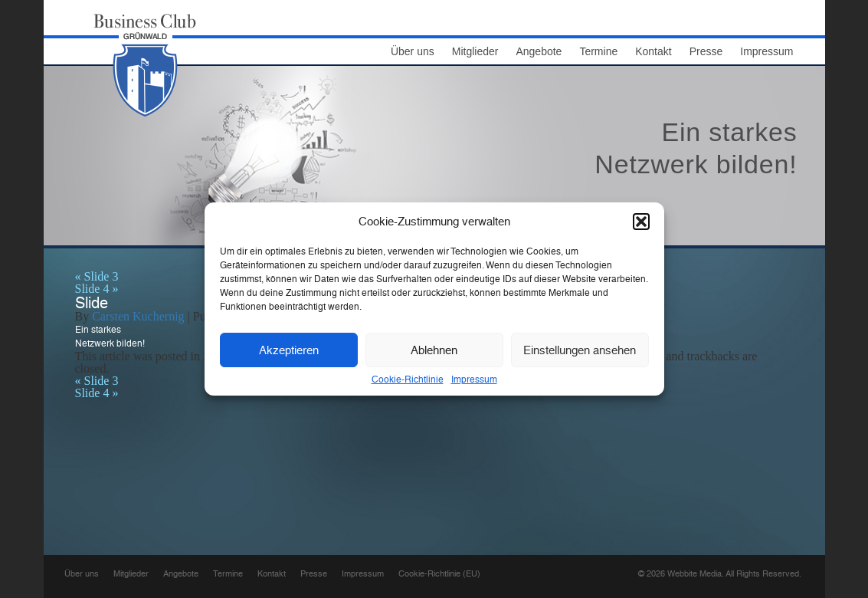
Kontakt (653, 52)
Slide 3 (97, 276)
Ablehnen (434, 350)
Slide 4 (97, 289)
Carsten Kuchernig (138, 316)
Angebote (539, 52)
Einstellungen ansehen (580, 350)
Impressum (474, 379)
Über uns (413, 52)
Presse (706, 52)
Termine (598, 52)
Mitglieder (475, 52)
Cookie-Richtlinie (408, 379)
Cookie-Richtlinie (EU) (439, 574)
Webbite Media (694, 574)
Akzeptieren (289, 350)
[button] (641, 222)
